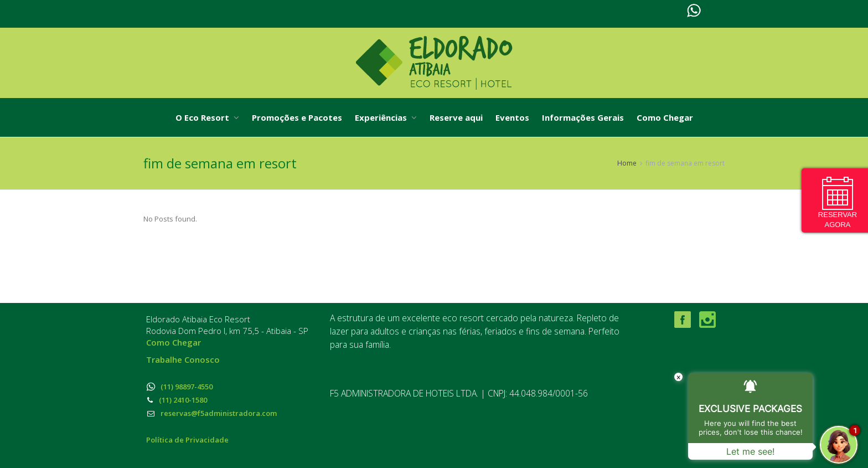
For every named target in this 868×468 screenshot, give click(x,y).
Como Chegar (665, 117)
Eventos (512, 117)
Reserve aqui (456, 117)
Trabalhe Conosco (183, 359)
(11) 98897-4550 (179, 387)
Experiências (386, 117)
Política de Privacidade (187, 440)
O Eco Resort (207, 117)
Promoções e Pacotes (297, 117)
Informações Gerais (583, 117)
